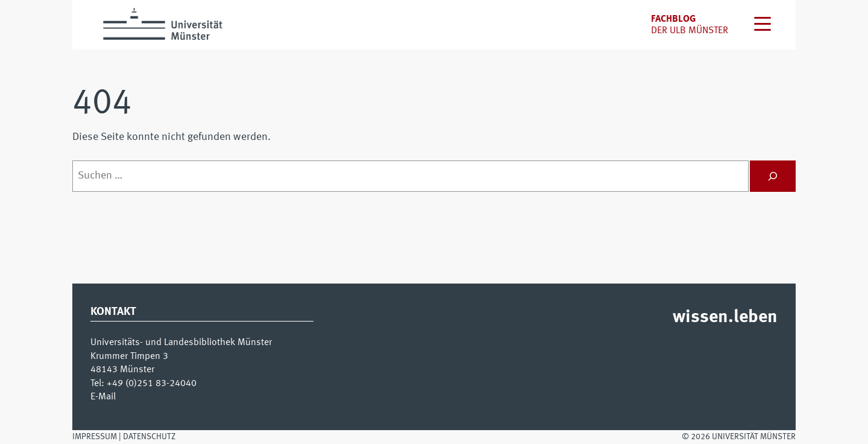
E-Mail (103, 397)
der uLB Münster (690, 31)
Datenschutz (149, 437)
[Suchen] (773, 176)
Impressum (95, 437)
